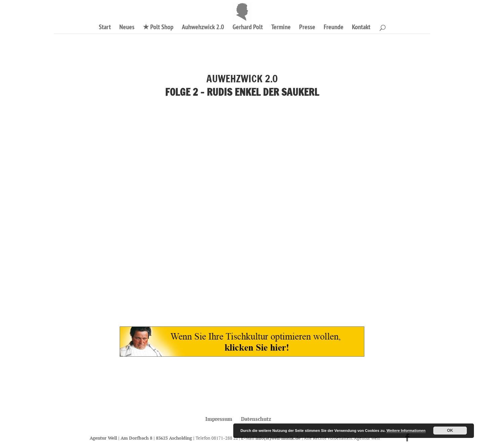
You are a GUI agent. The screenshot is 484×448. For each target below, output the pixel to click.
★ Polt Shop (158, 28)
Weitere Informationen (406, 431)
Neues (127, 28)
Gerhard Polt (248, 28)
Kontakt (361, 28)
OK (450, 431)
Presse (307, 28)
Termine (281, 28)
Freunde (334, 28)
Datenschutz (256, 419)
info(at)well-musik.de (279, 438)
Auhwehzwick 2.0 (203, 28)
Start (105, 28)
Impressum (219, 419)
